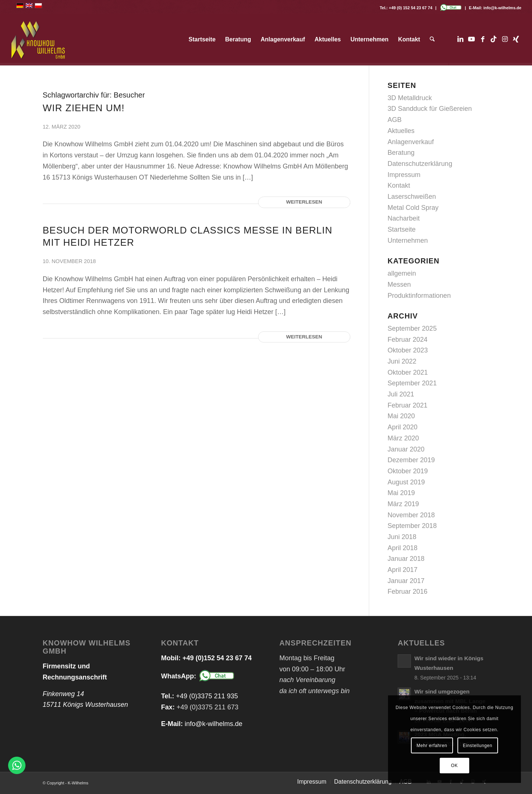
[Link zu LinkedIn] (460, 39)
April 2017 (403, 570)
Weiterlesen (304, 202)
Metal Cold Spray (413, 208)
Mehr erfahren (432, 746)
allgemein (402, 273)
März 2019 (403, 504)
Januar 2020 (406, 449)
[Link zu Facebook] (483, 39)
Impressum (404, 175)
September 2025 (412, 328)
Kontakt (399, 185)
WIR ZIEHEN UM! (84, 108)
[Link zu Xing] (516, 39)
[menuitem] (202, 40)
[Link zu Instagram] (505, 39)
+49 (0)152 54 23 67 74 (217, 658)
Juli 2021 (401, 394)
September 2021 (412, 383)
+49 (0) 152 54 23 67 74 (411, 8)
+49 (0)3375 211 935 (207, 696)
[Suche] (432, 40)
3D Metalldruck (410, 98)
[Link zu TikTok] (494, 39)
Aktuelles (401, 131)
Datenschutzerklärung (420, 164)
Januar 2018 (406, 559)
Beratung (401, 153)
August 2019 (406, 482)
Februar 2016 (408, 592)
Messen (399, 284)
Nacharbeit (404, 218)
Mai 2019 (401, 493)
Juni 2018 (402, 537)
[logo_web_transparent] (39, 40)
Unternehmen (408, 241)
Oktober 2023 (408, 350)
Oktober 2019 (408, 471)
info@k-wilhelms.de (502, 8)
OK (455, 766)
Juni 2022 (402, 361)
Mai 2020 (401, 416)
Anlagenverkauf (411, 142)
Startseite (402, 229)
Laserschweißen (412, 197)
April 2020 (403, 427)
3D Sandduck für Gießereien (430, 109)
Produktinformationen (419, 296)
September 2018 (412, 526)
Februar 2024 (408, 340)
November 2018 (411, 515)
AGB (395, 120)
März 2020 (403, 438)
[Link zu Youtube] (471, 39)
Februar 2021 (408, 405)
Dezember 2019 (411, 460)
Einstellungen (478, 746)
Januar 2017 (406, 581)
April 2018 (403, 548)
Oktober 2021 (408, 372)
